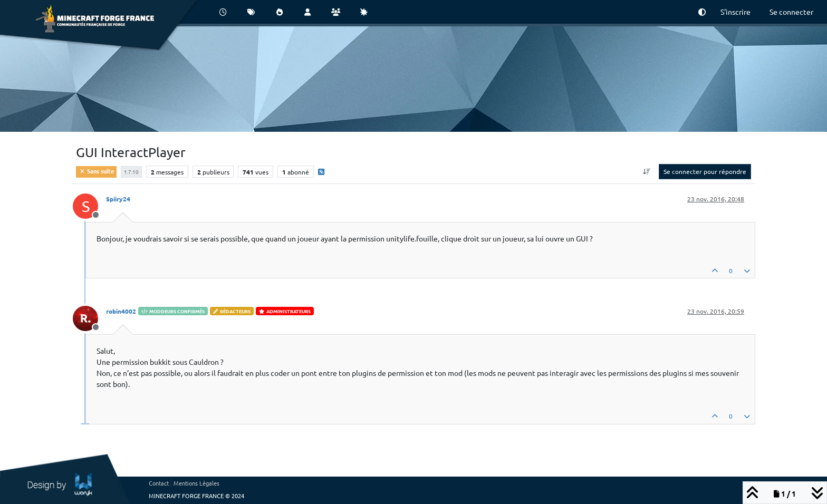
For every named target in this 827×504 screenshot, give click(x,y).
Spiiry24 (118, 199)
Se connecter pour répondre (705, 171)
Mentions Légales (196, 483)
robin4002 (121, 311)
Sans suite (96, 171)
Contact (159, 483)
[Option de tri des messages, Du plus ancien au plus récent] (647, 171)
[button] (702, 12)
